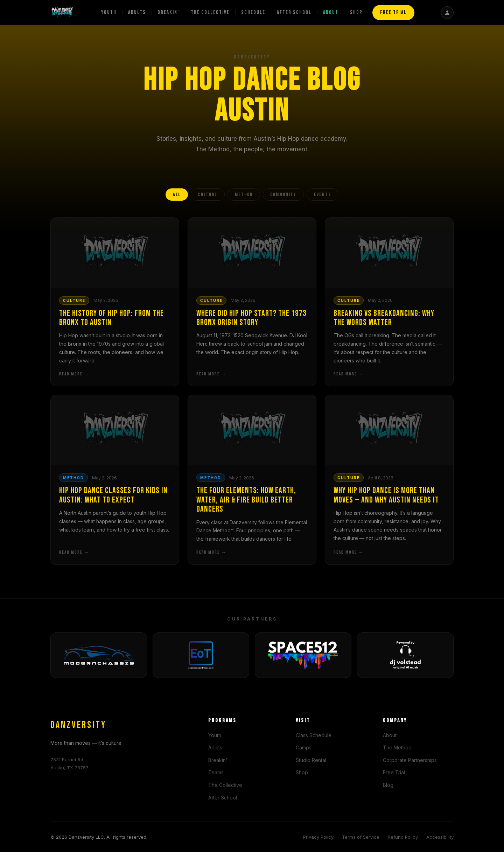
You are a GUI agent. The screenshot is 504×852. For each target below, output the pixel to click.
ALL (177, 195)
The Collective (210, 12)
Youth (109, 12)
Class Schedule (314, 735)
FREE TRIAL (393, 12)
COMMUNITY (283, 195)
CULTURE (208, 195)
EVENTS (323, 195)
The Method (397, 747)
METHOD (244, 195)
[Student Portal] (447, 13)
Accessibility (440, 837)
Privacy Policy (318, 837)
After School (294, 12)
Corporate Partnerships (410, 760)
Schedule (253, 12)
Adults (137, 12)
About (331, 12)
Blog (388, 785)
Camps (304, 747)
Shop (356, 12)
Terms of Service (361, 837)
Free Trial (394, 772)
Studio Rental (311, 760)
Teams (216, 772)
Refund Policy (403, 837)
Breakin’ (168, 12)
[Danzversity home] (62, 13)
